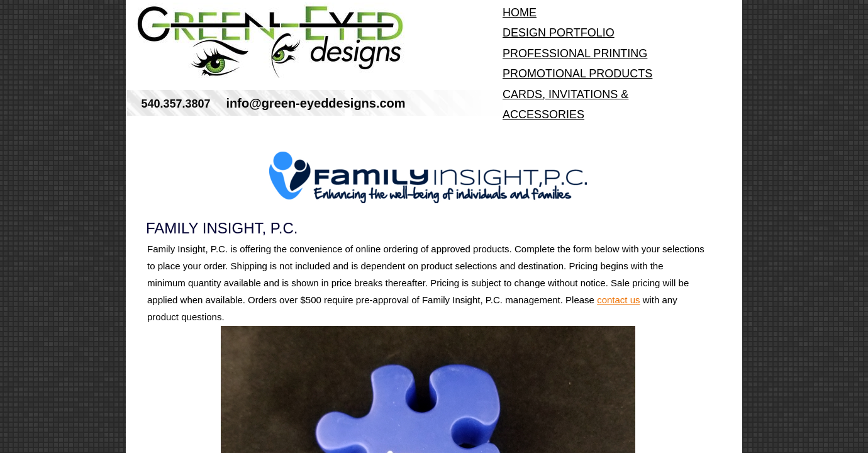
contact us (618, 300)
